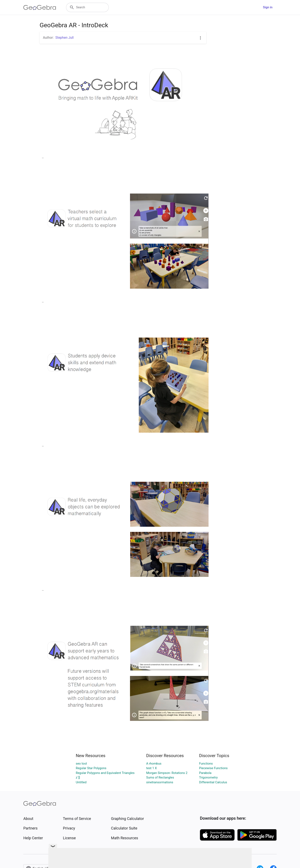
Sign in (268, 7)
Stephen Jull (65, 38)
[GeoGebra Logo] (40, 7)
